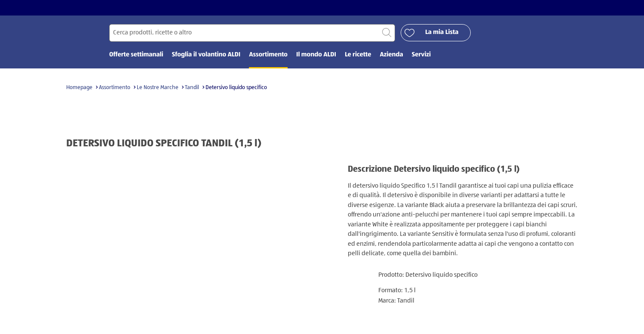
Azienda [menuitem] (391, 55)
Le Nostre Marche (158, 88)
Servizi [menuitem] (421, 55)
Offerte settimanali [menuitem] (136, 55)
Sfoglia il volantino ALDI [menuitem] (206, 55)
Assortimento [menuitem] (268, 55)
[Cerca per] (252, 33)
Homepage (79, 88)
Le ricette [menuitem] (358, 55)
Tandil (192, 88)
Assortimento (115, 88)
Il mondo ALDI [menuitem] (316, 55)
